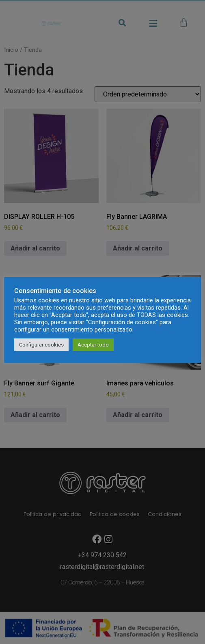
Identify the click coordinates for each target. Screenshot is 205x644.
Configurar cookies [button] (41, 345)
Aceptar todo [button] (93, 345)
